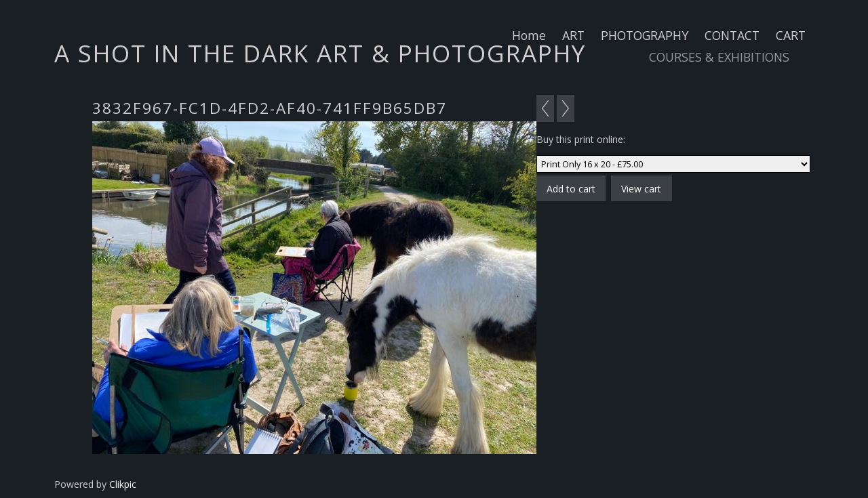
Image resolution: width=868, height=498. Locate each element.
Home (529, 35)
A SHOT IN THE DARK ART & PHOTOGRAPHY (320, 53)
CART (791, 35)
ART (573, 35)
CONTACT (732, 35)
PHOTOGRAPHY (645, 35)
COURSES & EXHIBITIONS (719, 57)
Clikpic (123, 484)
